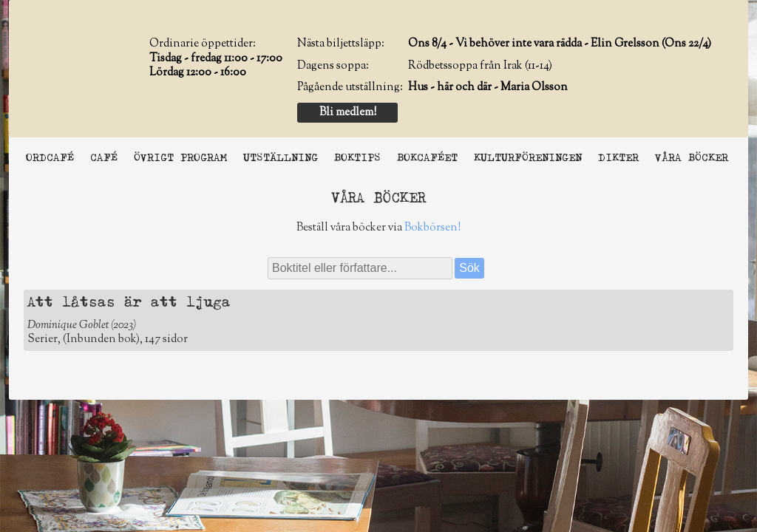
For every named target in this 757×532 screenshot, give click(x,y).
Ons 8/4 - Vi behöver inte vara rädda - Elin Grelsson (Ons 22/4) (560, 44)
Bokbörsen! (432, 228)
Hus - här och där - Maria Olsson (488, 88)
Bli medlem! (348, 113)
